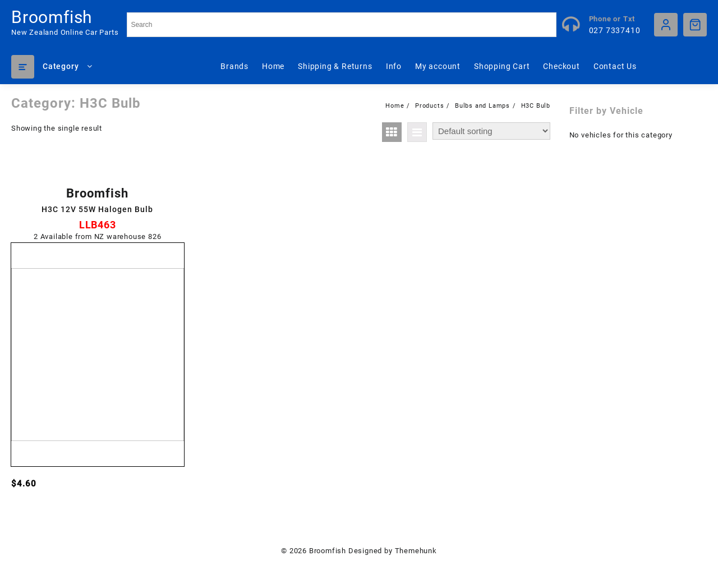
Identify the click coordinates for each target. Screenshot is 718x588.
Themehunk (416, 551)
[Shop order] (491, 131)
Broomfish (52, 17)
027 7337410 (615, 30)
